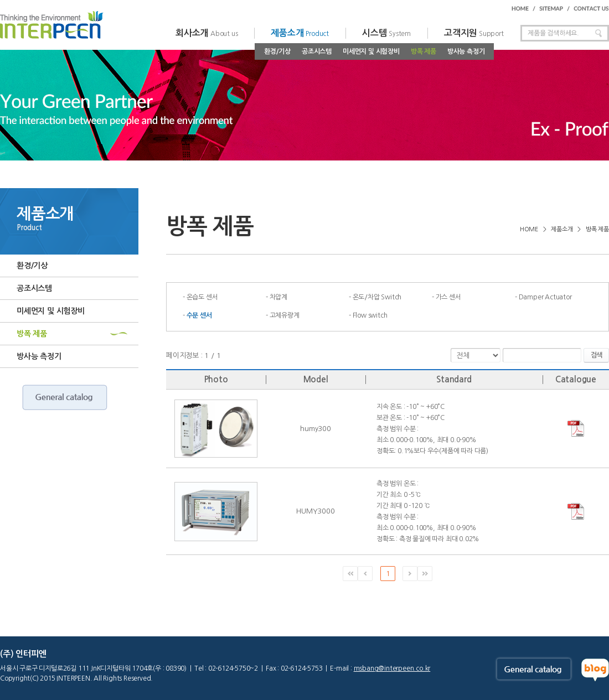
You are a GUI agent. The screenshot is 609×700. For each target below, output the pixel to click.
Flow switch (370, 315)
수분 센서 (199, 315)
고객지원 (474, 33)
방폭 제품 (424, 51)
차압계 (278, 297)
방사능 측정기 (466, 51)
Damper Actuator (545, 297)
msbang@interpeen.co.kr (392, 668)
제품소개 (300, 33)
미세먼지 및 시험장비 (371, 51)
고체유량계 (285, 315)
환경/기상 (277, 51)
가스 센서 (448, 297)
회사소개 (207, 33)
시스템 (386, 33)
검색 (596, 355)
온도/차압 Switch (377, 297)
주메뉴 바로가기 (0, 0)
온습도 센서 (202, 297)
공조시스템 (317, 51)
